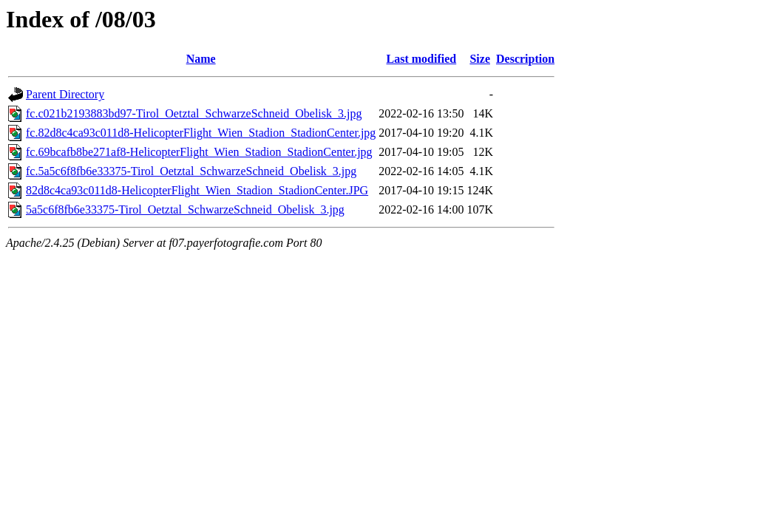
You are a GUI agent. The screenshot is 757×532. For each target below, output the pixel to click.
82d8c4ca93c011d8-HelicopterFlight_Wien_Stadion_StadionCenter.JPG (197, 190)
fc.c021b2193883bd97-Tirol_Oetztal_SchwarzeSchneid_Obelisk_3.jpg (194, 113)
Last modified (422, 59)
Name (201, 59)
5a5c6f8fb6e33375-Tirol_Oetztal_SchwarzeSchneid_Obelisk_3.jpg (185, 209)
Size (480, 59)
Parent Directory (65, 94)
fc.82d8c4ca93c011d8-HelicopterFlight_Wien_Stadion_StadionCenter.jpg (201, 133)
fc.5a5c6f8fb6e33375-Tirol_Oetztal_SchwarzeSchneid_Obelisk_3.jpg (191, 171)
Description (525, 59)
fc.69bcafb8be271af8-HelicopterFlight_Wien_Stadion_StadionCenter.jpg (199, 152)
